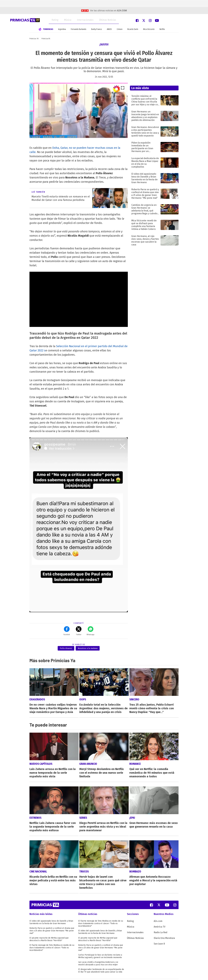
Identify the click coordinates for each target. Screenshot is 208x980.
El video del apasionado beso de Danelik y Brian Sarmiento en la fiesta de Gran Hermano (51, 913)
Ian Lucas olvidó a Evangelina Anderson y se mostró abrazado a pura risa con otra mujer (98, 954)
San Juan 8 (159, 934)
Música (68, 20)
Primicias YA (34, 39)
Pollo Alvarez (66, 648)
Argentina (62, 29)
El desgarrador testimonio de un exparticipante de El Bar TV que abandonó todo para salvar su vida (101, 961)
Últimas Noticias (108, 20)
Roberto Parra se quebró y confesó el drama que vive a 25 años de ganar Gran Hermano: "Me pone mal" (52, 921)
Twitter (79, 631)
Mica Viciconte (149, 29)
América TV (160, 917)
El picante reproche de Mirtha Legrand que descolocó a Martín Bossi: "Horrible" (49, 930)
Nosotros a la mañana (88, 648)
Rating (55, 20)
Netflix (162, 29)
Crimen (120, 29)
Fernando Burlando (79, 29)
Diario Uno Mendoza (164, 929)
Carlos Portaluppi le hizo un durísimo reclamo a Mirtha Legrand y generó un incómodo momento (100, 947)
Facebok (67, 631)
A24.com (158, 912)
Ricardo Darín (133, 29)
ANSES (109, 29)
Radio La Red (161, 923)
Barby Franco (97, 29)
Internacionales (85, 20)
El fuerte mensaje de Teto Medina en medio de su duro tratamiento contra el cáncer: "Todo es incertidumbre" (52, 938)
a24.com (122, 11)
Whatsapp (90, 631)
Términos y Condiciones (40, 975)
